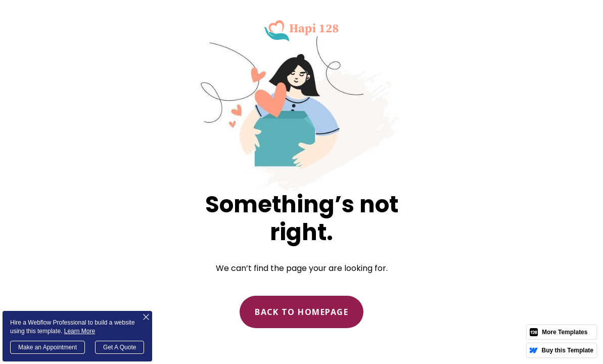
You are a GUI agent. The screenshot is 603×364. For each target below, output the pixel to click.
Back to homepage (301, 312)
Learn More (80, 331)
